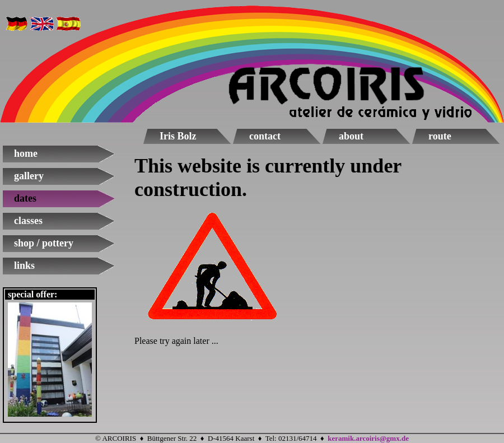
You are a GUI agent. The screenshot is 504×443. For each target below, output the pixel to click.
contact (265, 136)
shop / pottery (44, 243)
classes (28, 221)
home (26, 153)
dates (25, 198)
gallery (29, 176)
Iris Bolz (178, 136)
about (351, 136)
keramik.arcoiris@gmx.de (368, 438)
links (24, 265)
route (440, 136)
